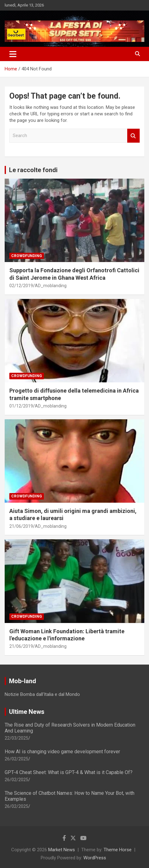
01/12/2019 (21, 406)
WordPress (95, 858)
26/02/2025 (16, 759)
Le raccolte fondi (33, 170)
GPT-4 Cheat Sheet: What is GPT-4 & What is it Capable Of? (69, 772)
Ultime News (27, 712)
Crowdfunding (27, 256)
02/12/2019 (21, 286)
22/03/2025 (16, 738)
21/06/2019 (21, 526)
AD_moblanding (51, 286)
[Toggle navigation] (13, 54)
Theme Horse (118, 850)
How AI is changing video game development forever (62, 752)
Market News (62, 850)
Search (133, 136)
